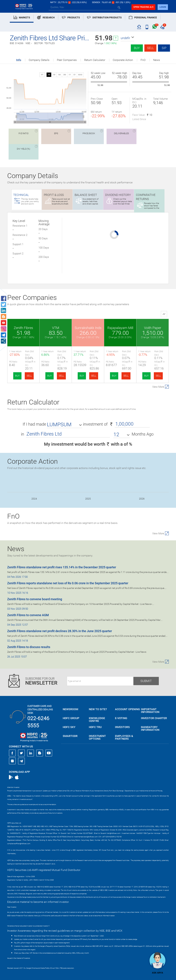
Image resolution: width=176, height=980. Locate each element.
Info (19, 60)
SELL (29, 376)
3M (65, 75)
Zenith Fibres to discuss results (29, 647)
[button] (128, 38)
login (163, 7)
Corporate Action (123, 60)
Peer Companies (67, 60)
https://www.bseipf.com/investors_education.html (25, 919)
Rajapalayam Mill (120, 328)
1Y (70, 75)
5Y (75, 75)
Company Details (39, 60)
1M (59, 75)
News (156, 60)
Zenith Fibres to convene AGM (28, 615)
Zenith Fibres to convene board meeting (35, 599)
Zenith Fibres (23, 328)
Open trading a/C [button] (143, 7)
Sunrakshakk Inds (88, 328)
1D (49, 75)
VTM (56, 328)
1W (54, 75)
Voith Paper (153, 328)
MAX (80, 75)
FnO (143, 60)
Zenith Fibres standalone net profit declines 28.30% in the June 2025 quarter (60, 631)
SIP (164, 48)
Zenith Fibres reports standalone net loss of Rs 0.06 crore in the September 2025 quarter (68, 583)
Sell (150, 48)
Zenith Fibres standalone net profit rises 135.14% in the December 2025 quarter (62, 567)
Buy (137, 48)
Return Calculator (95, 60)
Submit (146, 681)
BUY (17, 376)
